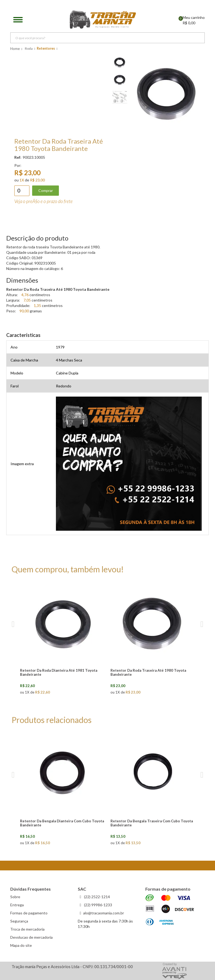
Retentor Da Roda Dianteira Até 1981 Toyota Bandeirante (59, 672)
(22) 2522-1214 (97, 897)
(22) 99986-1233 (98, 905)
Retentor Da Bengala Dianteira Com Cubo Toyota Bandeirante (62, 823)
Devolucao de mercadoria (31, 937)
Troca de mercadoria (27, 929)
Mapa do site (21, 945)
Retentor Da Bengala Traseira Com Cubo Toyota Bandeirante (152, 823)
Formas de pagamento (29, 913)
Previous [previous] (13, 624)
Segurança (19, 921)
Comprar (46, 190)
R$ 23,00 (37, 180)
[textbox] (107, 38)
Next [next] (202, 624)
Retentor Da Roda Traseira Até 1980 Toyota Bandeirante (148, 672)
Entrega (17, 905)
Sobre (15, 897)
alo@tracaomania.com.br (104, 913)
